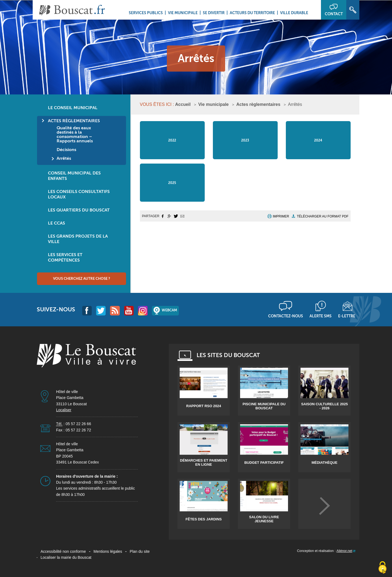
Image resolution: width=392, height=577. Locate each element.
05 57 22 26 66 (78, 424)
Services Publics (146, 13)
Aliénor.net (344, 551)
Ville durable (294, 13)
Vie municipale (183, 13)
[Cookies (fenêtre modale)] (382, 568)
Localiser (64, 410)
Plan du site (140, 551)
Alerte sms (321, 316)
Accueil (183, 104)
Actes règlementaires (258, 104)
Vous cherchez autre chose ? (82, 279)
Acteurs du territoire (252, 13)
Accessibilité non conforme (63, 551)
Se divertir (214, 13)
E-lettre (347, 316)
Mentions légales (108, 551)
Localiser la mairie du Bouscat (66, 557)
